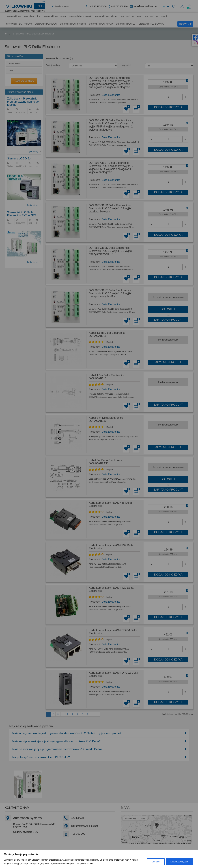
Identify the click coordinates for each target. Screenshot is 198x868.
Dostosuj (156, 862)
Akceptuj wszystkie (179, 862)
